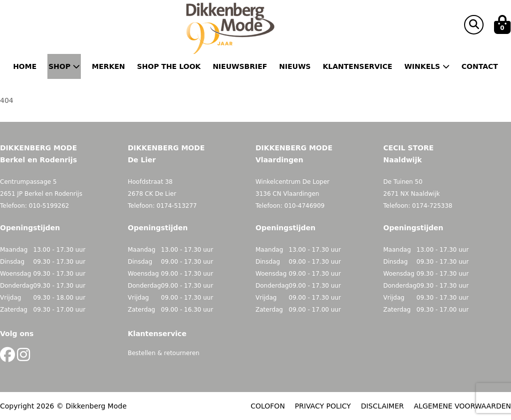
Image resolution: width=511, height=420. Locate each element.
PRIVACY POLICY (323, 406)
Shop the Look (169, 66)
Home (25, 66)
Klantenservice (358, 66)
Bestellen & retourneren (164, 353)
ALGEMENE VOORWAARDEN (462, 406)
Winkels (427, 66)
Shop (64, 66)
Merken (108, 66)
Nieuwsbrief (240, 66)
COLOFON (268, 406)
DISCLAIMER (382, 406)
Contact (480, 66)
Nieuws (295, 66)
